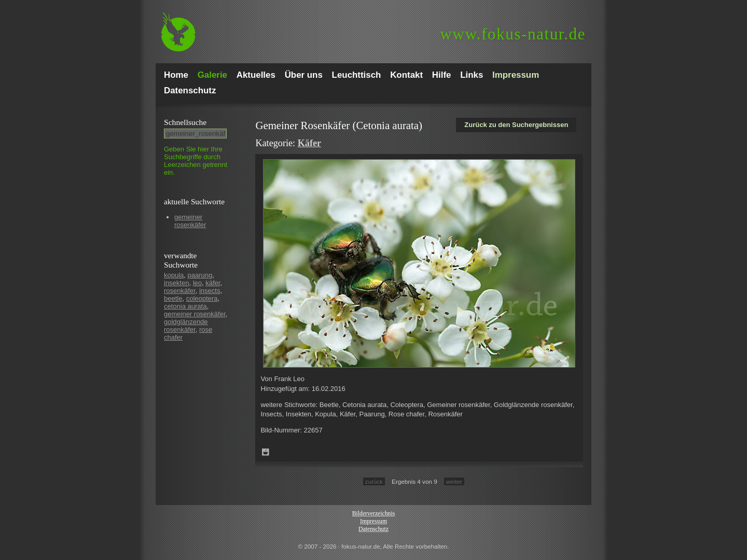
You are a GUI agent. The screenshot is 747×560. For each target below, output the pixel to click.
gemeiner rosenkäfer (190, 221)
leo (197, 283)
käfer (213, 283)
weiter (454, 481)
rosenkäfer (180, 291)
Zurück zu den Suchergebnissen (516, 125)
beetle (173, 298)
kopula (174, 275)
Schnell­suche (185, 122)
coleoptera (202, 298)
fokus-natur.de (513, 34)
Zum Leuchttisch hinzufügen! (266, 452)
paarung (200, 275)
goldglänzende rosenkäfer (186, 326)
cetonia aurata (185, 306)
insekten (176, 283)
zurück (374, 481)
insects (210, 291)
